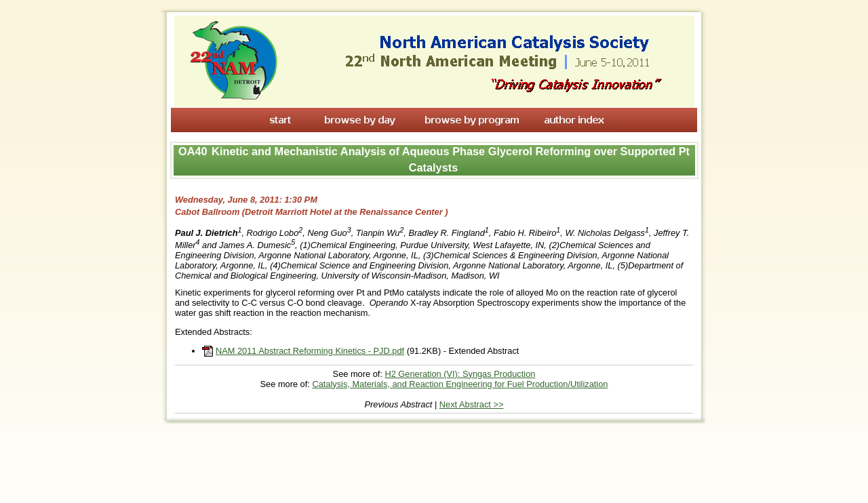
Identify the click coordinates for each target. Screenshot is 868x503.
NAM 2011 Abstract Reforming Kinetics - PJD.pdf (310, 351)
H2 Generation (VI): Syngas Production (460, 374)
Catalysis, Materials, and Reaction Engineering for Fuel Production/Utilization (460, 384)
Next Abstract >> (472, 404)
